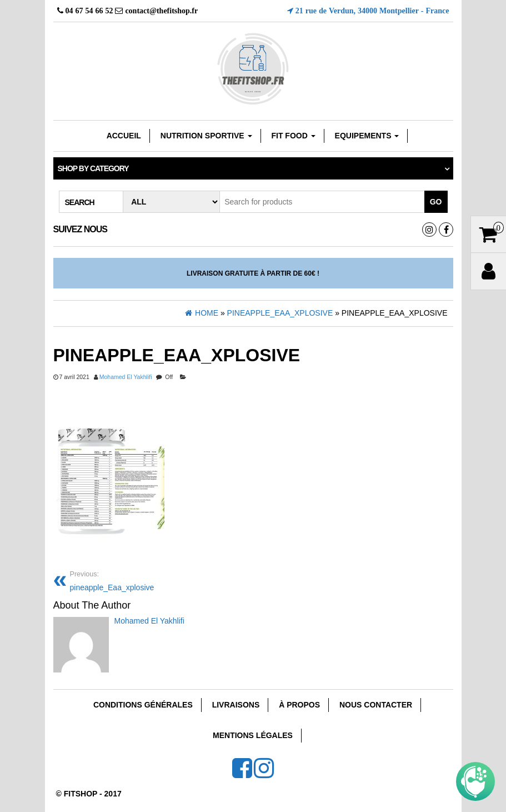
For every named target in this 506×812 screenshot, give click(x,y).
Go (436, 202)
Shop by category (93, 168)
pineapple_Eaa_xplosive (112, 580)
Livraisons (236, 705)
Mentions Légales (253, 735)
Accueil (124, 136)
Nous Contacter (376, 705)
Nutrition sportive (206, 136)
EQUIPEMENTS (367, 136)
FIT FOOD (293, 136)
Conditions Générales (143, 705)
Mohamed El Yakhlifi (126, 377)
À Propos (299, 705)
